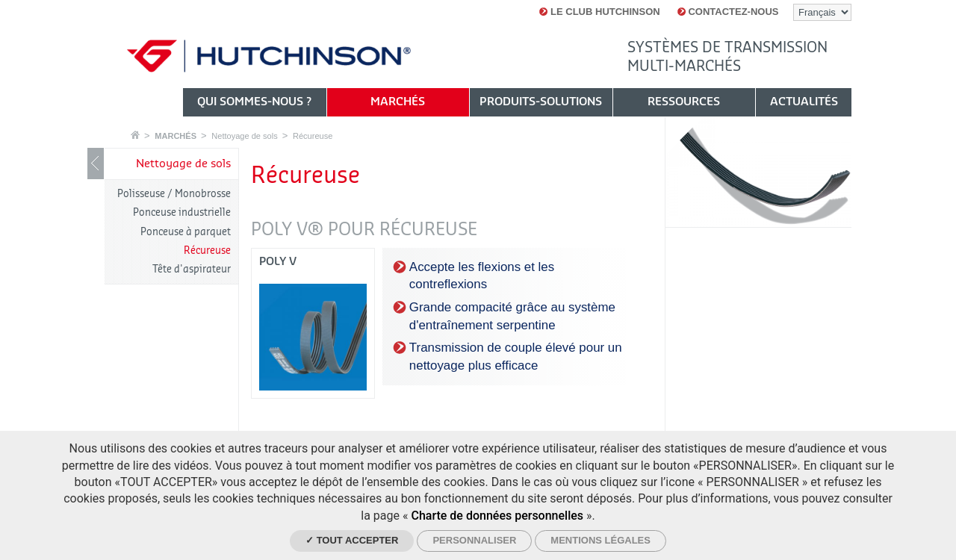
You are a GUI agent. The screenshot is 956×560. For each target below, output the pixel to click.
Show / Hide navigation (96, 164)
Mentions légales (600, 540)
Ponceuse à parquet (186, 232)
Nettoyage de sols (244, 136)
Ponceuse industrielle (182, 212)
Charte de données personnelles (497, 516)
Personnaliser (474, 540)
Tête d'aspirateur (192, 269)
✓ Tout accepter (352, 540)
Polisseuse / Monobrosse (174, 194)
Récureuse (313, 136)
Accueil (135, 135)
